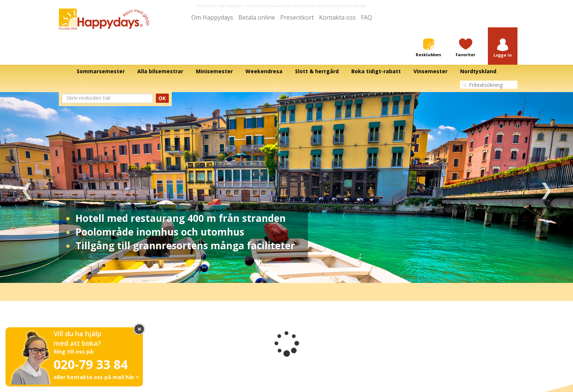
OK (162, 98)
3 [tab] (292, 272)
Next (546, 187)
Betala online (257, 17)
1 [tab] (270, 272)
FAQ (366, 17)
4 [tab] (303, 272)
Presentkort (297, 17)
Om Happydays (212, 17)
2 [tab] (281, 272)
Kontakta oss (337, 17)
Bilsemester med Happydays (220, 6)
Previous (27, 187)
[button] (503, 48)
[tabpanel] (286, 187)
